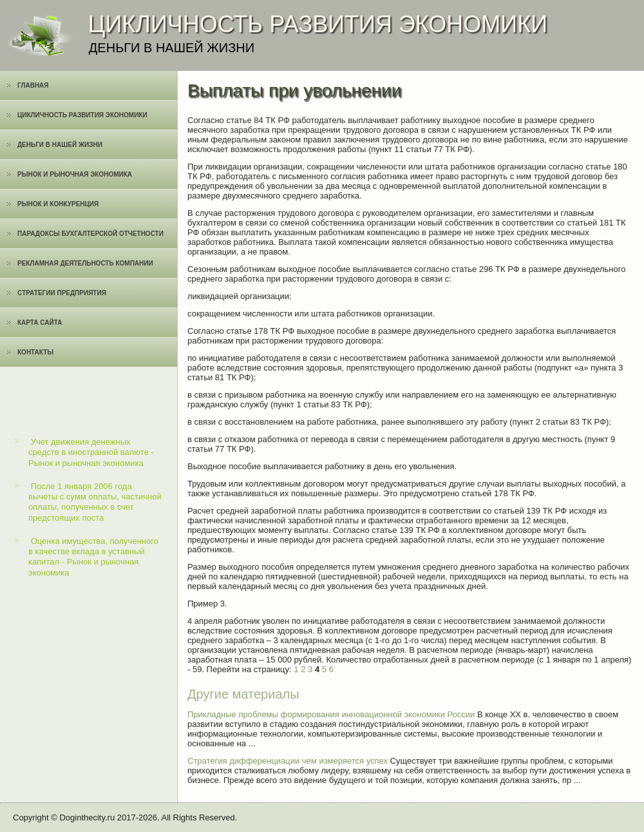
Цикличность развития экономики (82, 115)
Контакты (35, 352)
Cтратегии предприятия (62, 293)
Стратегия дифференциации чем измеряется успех (288, 761)
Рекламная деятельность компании (85, 263)
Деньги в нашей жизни (60, 145)
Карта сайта (40, 323)
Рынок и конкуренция (58, 204)
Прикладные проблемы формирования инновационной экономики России (331, 714)
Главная (33, 85)
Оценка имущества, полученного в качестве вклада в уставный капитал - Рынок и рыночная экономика (93, 557)
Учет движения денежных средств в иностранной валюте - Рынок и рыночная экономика (91, 452)
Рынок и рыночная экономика (75, 174)
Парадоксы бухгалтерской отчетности (90, 234)
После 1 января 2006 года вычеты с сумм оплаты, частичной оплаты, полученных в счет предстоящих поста (95, 502)
